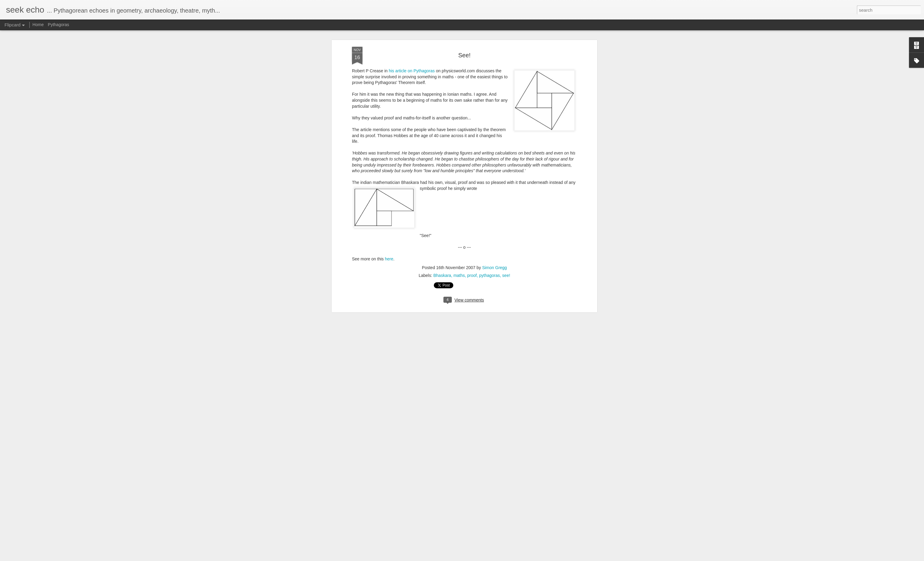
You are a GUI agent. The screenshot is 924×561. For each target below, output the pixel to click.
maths (459, 156)
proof (472, 156)
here (389, 139)
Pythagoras (59, 25)
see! (506, 156)
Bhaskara (442, 156)
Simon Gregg (494, 148)
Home (38, 25)
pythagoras (489, 156)
